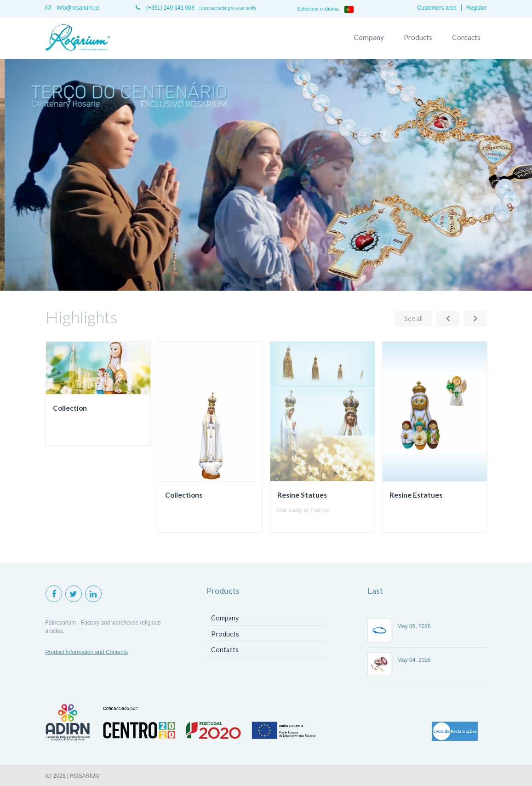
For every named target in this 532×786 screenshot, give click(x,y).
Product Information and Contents (87, 652)
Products (418, 37)
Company (369, 37)
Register (477, 8)
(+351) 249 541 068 (165, 8)
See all (413, 318)
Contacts (466, 37)
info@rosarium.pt (72, 8)
